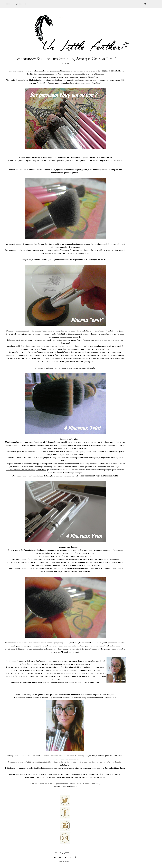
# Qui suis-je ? (20, 4)
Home (7, 4)
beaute (68, 861)
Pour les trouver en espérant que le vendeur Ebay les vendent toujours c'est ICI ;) (65, 783)
